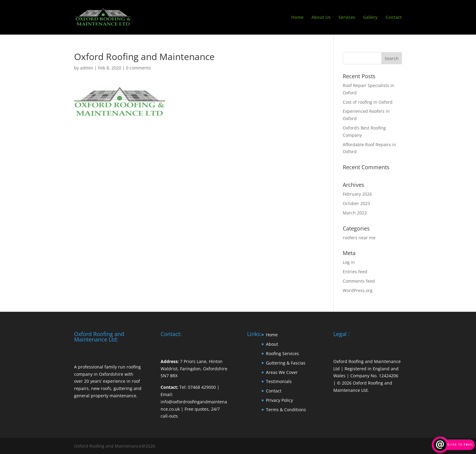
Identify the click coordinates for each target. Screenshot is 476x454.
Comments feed (359, 281)
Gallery (370, 18)
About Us (321, 18)
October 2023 (356, 203)
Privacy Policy (279, 400)
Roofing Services (282, 353)
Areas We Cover (282, 372)
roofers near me (359, 238)
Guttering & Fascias (286, 363)
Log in (349, 262)
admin (87, 68)
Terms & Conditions (286, 410)
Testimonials (279, 381)
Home (297, 18)
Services (347, 18)
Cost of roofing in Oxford (368, 102)
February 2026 (357, 194)
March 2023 (355, 213)
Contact (394, 18)
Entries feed (355, 272)
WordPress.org (358, 290)
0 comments (138, 68)
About (272, 344)
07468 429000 (202, 387)
